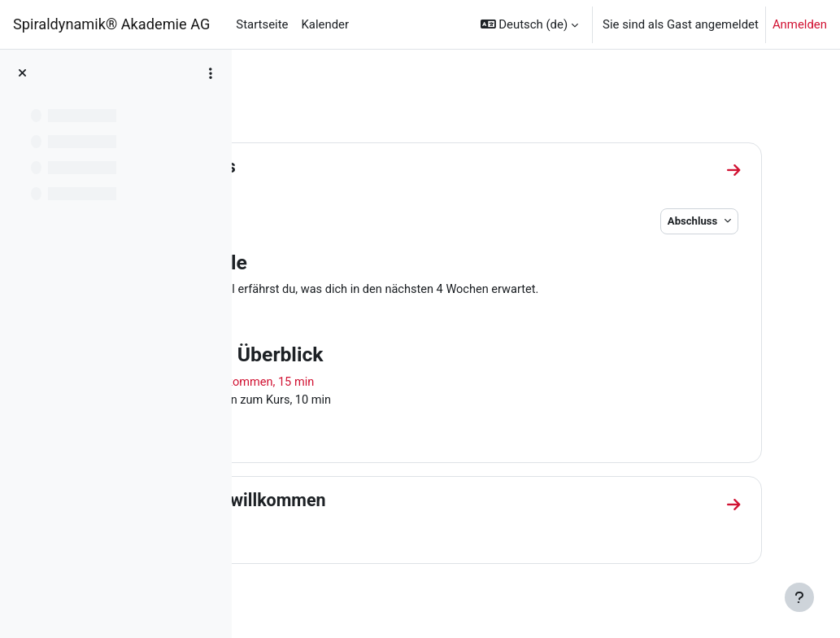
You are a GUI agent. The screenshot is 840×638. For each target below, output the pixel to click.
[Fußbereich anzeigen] (799, 597)
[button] (529, 24)
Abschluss (714, 221)
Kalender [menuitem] (325, 24)
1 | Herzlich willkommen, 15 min (372, 383)
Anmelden (800, 24)
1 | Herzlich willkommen (371, 503)
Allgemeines (326, 166)
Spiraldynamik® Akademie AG (111, 24)
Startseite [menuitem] (262, 24)
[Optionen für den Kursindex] (211, 73)
